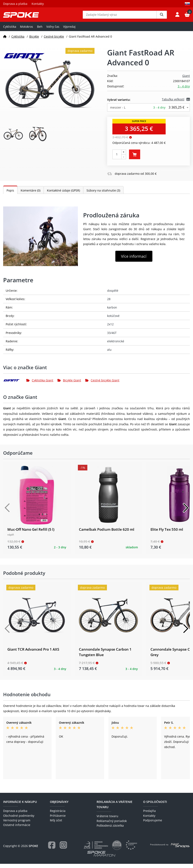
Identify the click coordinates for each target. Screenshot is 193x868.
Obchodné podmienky (19, 820)
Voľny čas (53, 31)
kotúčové (113, 320)
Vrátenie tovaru (107, 820)
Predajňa (149, 815)
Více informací (134, 261)
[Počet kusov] (117, 159)
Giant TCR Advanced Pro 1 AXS (33, 654)
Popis (10, 195)
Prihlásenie (58, 820)
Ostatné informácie (17, 829)
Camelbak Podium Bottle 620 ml (107, 534)
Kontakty (38, 4)
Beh (40, 31)
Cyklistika (10, 31)
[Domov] (5, 41)
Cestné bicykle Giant (102, 385)
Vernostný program (17, 825)
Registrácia (58, 815)
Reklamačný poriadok (112, 825)
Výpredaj (69, 31)
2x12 (110, 329)
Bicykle (34, 41)
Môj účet (56, 825)
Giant (186, 80)
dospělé (113, 295)
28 (109, 303)
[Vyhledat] (162, 17)
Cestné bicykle (54, 41)
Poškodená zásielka (110, 830)
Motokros (27, 31)
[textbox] (149, 112)
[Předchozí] (7, 512)
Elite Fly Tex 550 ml (167, 534)
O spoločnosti (155, 806)
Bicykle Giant (69, 385)
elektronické (116, 345)
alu (109, 354)
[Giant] (15, 385)
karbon (112, 312)
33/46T (112, 337)
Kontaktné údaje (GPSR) (63, 195)
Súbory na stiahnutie (103, 195)
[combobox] (149, 112)
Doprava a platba (15, 4)
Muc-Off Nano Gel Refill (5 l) (31, 534)
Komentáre (31, 195)
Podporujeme (153, 825)
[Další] (186, 512)
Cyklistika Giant (40, 385)
